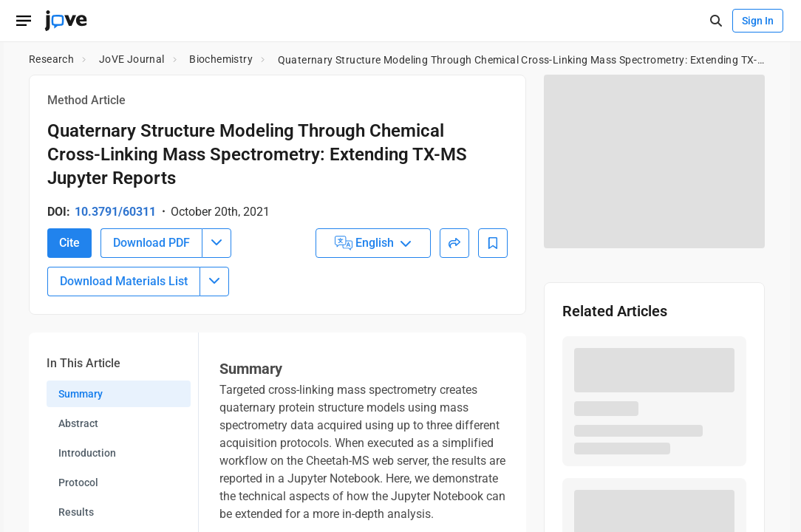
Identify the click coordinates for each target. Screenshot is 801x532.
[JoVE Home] (66, 21)
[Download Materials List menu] (214, 383)
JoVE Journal (132, 59)
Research (51, 59)
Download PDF (151, 345)
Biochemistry (221, 59)
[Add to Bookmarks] (493, 345)
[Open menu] (24, 21)
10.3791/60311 (115, 212)
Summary (81, 496)
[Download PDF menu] (217, 345)
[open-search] (716, 21)
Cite (69, 345)
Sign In (758, 21)
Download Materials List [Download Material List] (124, 383)
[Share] (454, 345)
